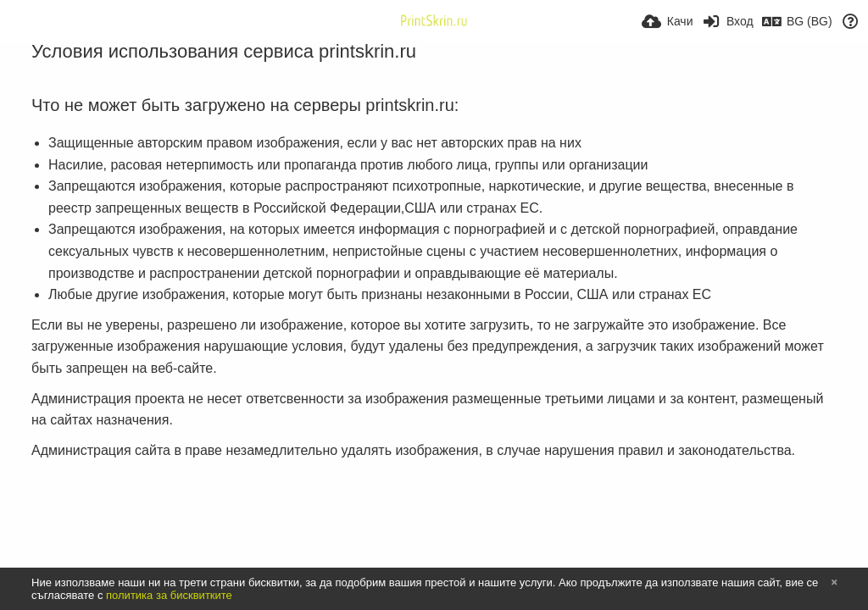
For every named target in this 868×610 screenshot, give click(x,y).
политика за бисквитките (169, 595)
